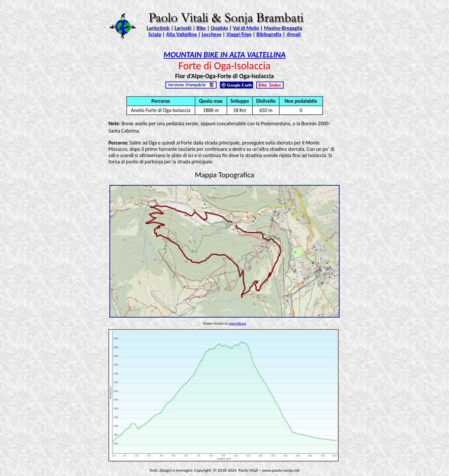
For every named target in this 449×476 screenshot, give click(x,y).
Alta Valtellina (182, 34)
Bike (201, 28)
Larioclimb (158, 28)
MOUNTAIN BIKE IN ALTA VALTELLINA (224, 55)
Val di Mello (246, 28)
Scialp (155, 34)
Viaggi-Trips (239, 34)
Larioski (183, 28)
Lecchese (211, 34)
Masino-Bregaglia (283, 28)
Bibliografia (269, 34)
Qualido (219, 28)
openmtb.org (237, 323)
